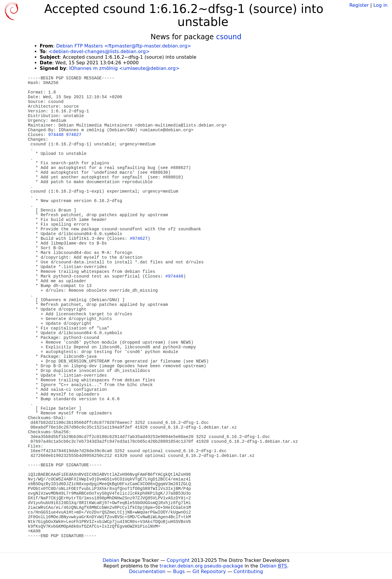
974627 (74, 135)
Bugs (179, 571)
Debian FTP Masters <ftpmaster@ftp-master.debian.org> (124, 46)
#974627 (139, 239)
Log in (380, 5)
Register (359, 5)
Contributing (248, 571)
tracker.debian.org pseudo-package (201, 566)
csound (229, 37)
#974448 (174, 276)
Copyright (178, 560)
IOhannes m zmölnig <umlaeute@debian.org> (124, 68)
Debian (111, 560)
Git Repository (209, 571)
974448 (56, 135)
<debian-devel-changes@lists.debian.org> (99, 51)
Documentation (147, 571)
